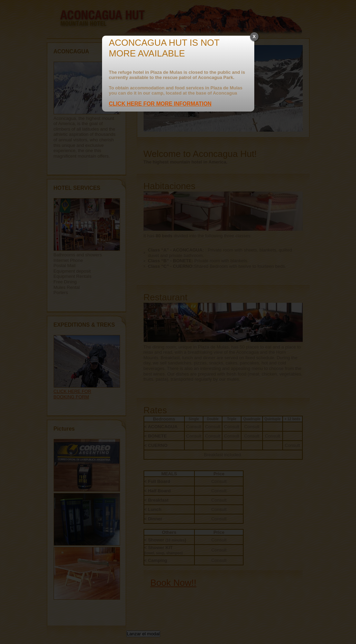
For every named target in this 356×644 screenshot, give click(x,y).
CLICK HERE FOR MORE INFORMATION (160, 104)
